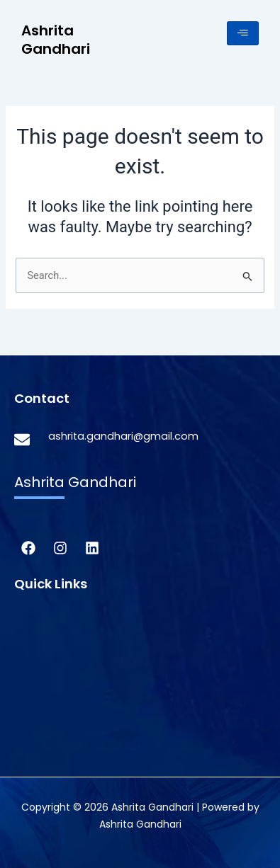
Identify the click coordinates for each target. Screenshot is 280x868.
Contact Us (45, 750)
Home (30, 612)
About (31, 635)
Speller (32, 704)
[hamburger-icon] (243, 33)
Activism (38, 658)
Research (39, 682)
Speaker (36, 728)
